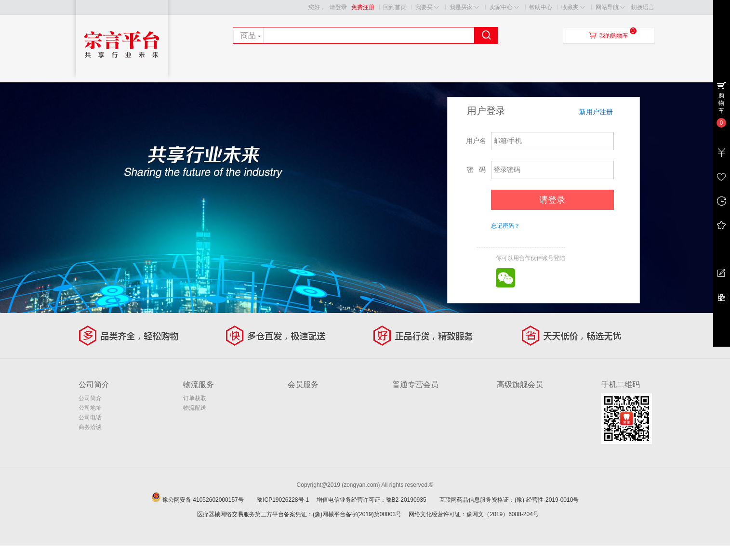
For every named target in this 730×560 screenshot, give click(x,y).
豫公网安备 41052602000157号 (209, 500)
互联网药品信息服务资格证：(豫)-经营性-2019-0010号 (512, 500)
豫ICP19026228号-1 (286, 500)
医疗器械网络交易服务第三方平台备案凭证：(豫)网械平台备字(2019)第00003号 (299, 514)
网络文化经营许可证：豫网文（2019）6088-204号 (473, 514)
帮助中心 (541, 7)
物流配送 (195, 408)
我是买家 (464, 7)
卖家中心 (504, 7)
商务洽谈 (90, 427)
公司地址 (90, 408)
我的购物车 (614, 36)
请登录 (338, 7)
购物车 (721, 103)
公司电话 (90, 417)
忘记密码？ (505, 226)
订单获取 (195, 398)
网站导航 (610, 7)
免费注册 (363, 7)
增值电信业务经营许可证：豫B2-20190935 (377, 500)
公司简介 (90, 398)
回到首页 (395, 7)
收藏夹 (573, 7)
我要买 (427, 7)
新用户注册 (596, 112)
